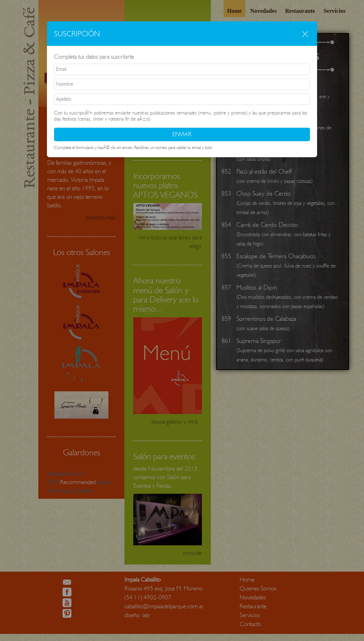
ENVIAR (182, 134)
